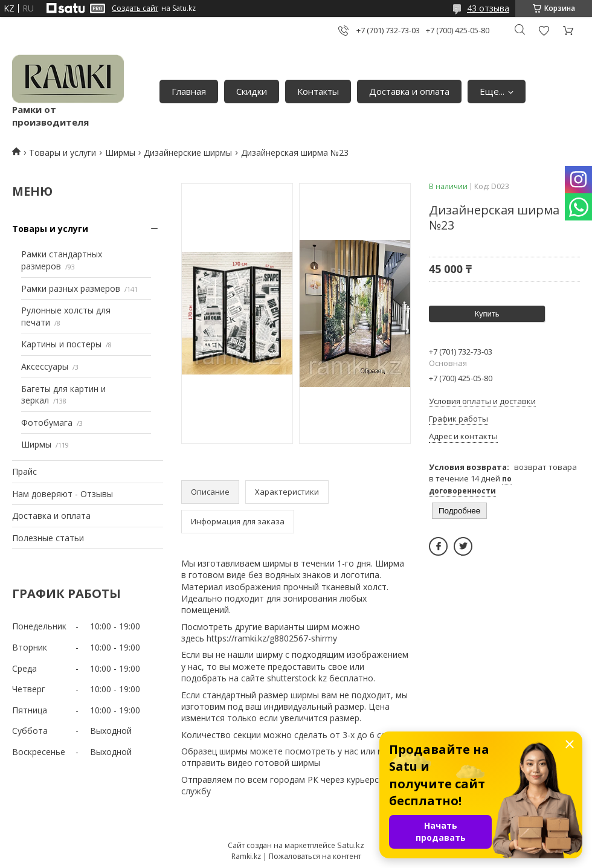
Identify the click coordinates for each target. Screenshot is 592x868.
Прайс (24, 471)
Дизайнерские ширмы (188, 153)
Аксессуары (45, 366)
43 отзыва (488, 8)
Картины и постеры (61, 344)
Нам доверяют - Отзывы (63, 494)
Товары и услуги (63, 153)
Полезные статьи (48, 538)
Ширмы (120, 153)
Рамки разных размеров (71, 288)
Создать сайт (135, 8)
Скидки (252, 91)
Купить (487, 314)
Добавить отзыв (544, 31)
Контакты (318, 91)
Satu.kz (351, 845)
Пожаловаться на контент (315, 856)
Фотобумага (47, 423)
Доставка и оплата (409, 91)
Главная (189, 91)
